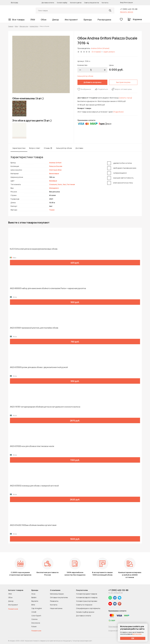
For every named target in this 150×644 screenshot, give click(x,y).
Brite (33, 605)
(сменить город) (125, 98)
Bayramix (35, 601)
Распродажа (104, 20)
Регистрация (128, 3)
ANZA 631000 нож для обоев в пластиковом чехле (32, 446)
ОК (133, 638)
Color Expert (36, 616)
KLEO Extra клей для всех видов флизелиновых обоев (34, 249)
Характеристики (19, 148)
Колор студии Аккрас (19, 11)
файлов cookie (137, 634)
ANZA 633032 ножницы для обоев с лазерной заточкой (34, 486)
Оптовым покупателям (59, 597)
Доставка (79, 148)
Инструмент (71, 20)
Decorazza (36, 623)
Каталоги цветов (76, 3)
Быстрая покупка (123, 82)
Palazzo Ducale (56, 166)
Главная (11, 26)
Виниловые (54, 174)
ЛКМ (33, 20)
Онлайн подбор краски (85, 612)
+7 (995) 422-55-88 (129, 9)
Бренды (88, 20)
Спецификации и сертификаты (88, 608)
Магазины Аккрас (57, 594)
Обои (44, 20)
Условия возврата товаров (87, 597)
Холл (60, 184)
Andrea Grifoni (34, 26)
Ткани (52, 210)
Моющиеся (54, 188)
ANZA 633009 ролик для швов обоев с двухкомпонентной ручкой (39, 367)
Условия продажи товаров (86, 594)
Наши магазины (56, 608)
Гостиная (71, 184)
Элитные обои (55, 170)
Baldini (34, 597)
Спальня (53, 184)
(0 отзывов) (96, 52)
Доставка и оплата (48, 3)
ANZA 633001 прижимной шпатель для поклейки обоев (34, 328)
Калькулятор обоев (85, 76)
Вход (122, 3)
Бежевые (53, 181)
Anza (33, 594)
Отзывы (48, 148)
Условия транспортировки (87, 601)
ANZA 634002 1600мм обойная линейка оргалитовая (33, 525)
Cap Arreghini (37, 608)
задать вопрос (109, 52)
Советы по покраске (84, 605)
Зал (64, 184)
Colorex (34, 619)
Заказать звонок (127, 12)
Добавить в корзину (92, 82)
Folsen (34, 626)
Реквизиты (54, 601)
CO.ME (34, 612)
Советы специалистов (92, 3)
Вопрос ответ (35, 148)
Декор (55, 20)
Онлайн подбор (62, 3)
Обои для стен (24, 26)
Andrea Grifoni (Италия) (100, 48)
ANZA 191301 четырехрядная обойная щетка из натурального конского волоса (45, 407)
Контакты (105, 3)
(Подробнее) (118, 112)
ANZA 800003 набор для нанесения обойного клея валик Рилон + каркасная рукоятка (48, 288)
